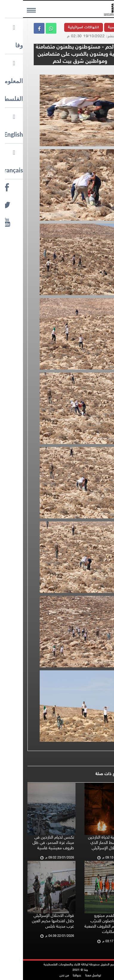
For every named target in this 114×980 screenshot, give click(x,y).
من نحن (41, 976)
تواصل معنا (70, 976)
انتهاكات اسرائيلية (61, 27)
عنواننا (54, 976)
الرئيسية (92, 27)
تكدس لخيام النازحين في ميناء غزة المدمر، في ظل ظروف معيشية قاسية (30, 843)
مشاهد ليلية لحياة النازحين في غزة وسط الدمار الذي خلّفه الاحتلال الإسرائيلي (87, 843)
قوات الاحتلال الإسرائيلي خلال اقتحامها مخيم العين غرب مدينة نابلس (30, 921)
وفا (100, 71)
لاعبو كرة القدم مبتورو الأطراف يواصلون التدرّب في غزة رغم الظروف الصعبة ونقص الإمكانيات (85, 924)
